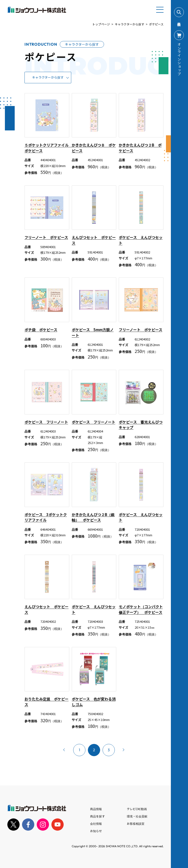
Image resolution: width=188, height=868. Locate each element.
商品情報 (96, 809)
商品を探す (97, 816)
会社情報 (96, 823)
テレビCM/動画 (137, 809)
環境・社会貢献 (137, 816)
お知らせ (96, 831)
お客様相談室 (136, 823)
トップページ (101, 24)
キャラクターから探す (129, 24)
